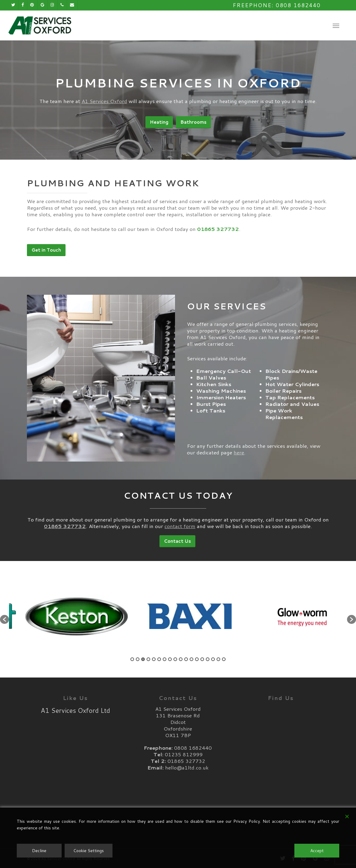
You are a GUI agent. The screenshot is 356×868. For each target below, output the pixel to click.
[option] (65, 616)
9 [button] (175, 659)
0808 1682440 (193, 748)
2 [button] (138, 659)
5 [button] (154, 659)
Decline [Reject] (39, 851)
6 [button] (159, 659)
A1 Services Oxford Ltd (75, 710)
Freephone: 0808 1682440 (277, 5)
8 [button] (170, 659)
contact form (180, 499)
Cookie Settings (89, 851)
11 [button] (186, 659)
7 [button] (165, 659)
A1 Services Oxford (104, 101)
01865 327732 (186, 761)
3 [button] (143, 659)
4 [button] (148, 659)
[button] (336, 25)
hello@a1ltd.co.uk (187, 767)
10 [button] (181, 659)
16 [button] (213, 659)
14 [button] (202, 659)
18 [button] (224, 659)
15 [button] (208, 659)
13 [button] (197, 659)
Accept (317, 851)
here (239, 465)
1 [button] (132, 659)
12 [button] (191, 659)
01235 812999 (184, 754)
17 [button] (218, 659)
